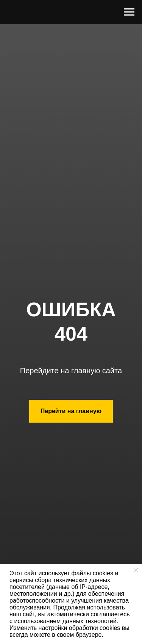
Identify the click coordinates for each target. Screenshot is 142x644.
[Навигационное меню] (129, 12)
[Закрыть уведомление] (136, 570)
